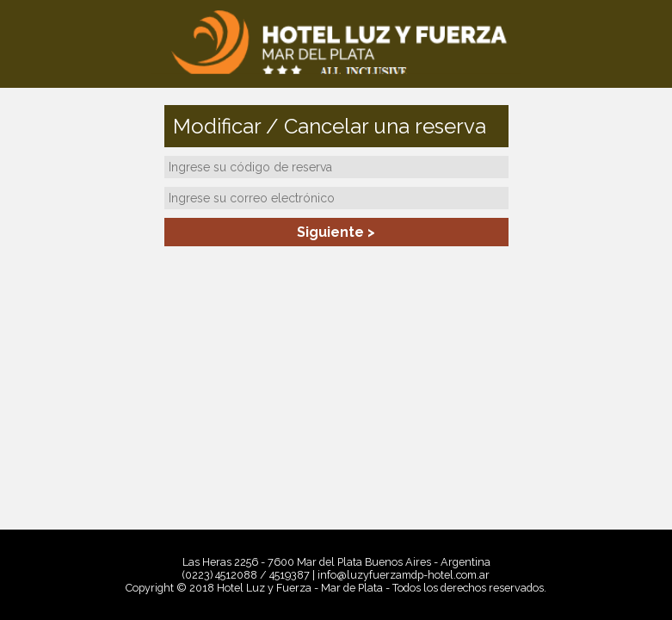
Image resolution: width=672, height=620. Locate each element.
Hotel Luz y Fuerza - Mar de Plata (336, 43)
